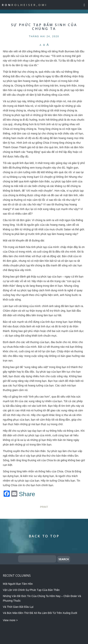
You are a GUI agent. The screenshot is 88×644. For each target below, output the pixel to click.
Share (27, 494)
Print (44, 507)
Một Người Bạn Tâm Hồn (18, 584)
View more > (10, 620)
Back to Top (44, 536)
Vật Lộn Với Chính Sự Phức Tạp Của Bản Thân (31, 590)
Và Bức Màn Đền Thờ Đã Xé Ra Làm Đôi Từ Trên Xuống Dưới (40, 613)
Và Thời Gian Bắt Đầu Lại (18, 607)
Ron (25, 5)
